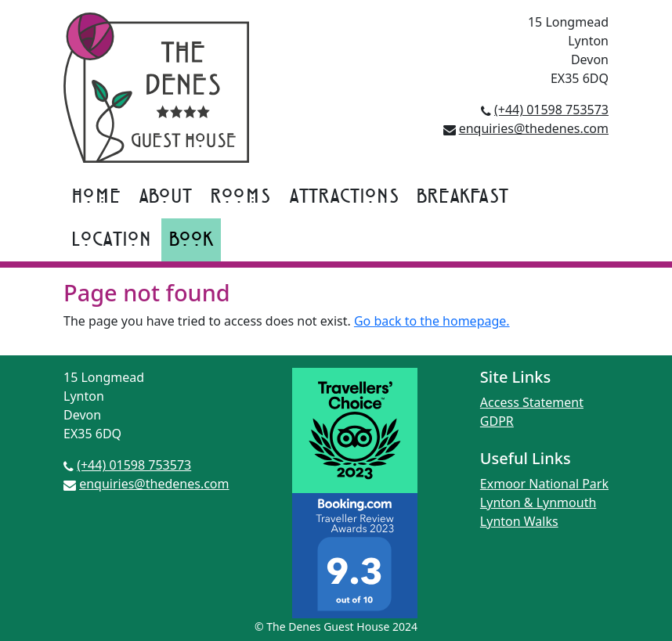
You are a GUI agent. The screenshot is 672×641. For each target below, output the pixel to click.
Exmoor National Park (544, 484)
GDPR (497, 421)
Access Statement (532, 402)
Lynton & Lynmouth (538, 502)
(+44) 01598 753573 (551, 110)
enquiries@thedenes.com (534, 128)
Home (96, 197)
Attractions (344, 197)
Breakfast (462, 197)
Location (111, 240)
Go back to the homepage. (432, 321)
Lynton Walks (519, 521)
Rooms (240, 197)
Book (191, 240)
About (165, 197)
